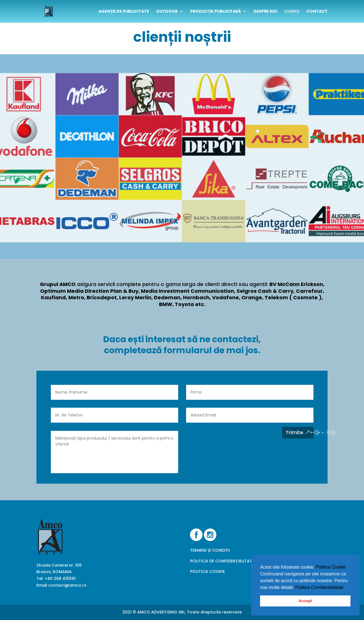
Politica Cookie (331, 567)
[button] (346, 588)
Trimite (294, 432)
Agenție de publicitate (124, 12)
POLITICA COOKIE (207, 571)
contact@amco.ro (67, 585)
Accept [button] (305, 601)
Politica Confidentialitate (320, 587)
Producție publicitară (216, 12)
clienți (292, 12)
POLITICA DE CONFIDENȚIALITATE (222, 561)
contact (317, 12)
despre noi (265, 12)
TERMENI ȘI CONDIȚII (210, 550)
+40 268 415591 (60, 578)
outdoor (167, 12)
